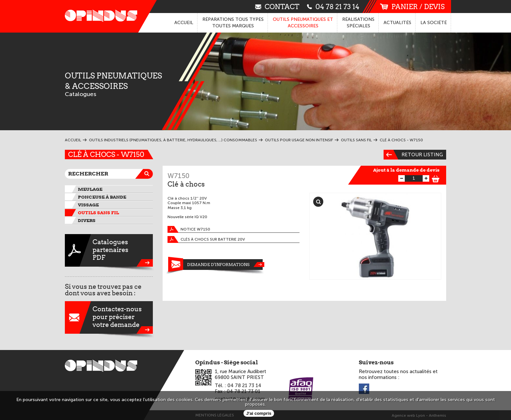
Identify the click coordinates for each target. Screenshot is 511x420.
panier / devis (412, 7)
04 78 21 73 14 (333, 6)
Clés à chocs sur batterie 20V (206, 239)
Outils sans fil (98, 213)
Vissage (88, 205)
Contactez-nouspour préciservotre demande (109, 317)
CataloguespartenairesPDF (109, 250)
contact (277, 6)
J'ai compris (259, 413)
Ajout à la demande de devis (406, 170)
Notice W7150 (189, 229)
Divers (87, 220)
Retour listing (413, 155)
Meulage (90, 189)
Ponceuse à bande (102, 197)
